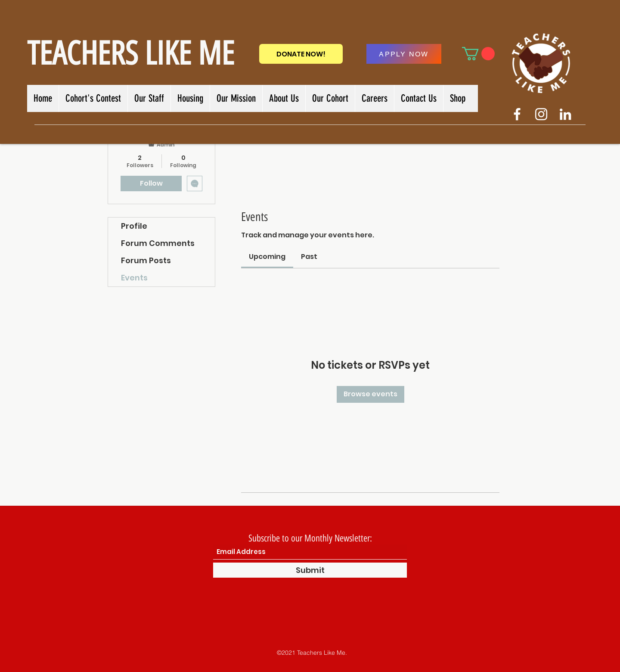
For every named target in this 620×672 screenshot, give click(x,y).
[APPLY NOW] (404, 54)
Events (134, 278)
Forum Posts (146, 260)
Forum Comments (158, 243)
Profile (134, 226)
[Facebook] (517, 114)
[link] (267, 257)
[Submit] (310, 570)
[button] (478, 54)
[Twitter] (541, 114)
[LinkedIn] (565, 114)
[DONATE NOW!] (301, 54)
